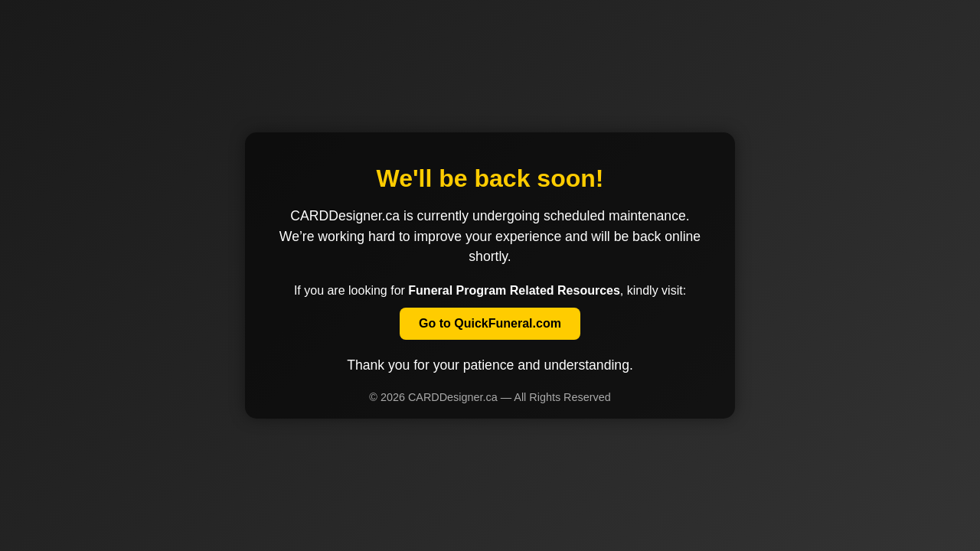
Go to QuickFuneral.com (490, 323)
